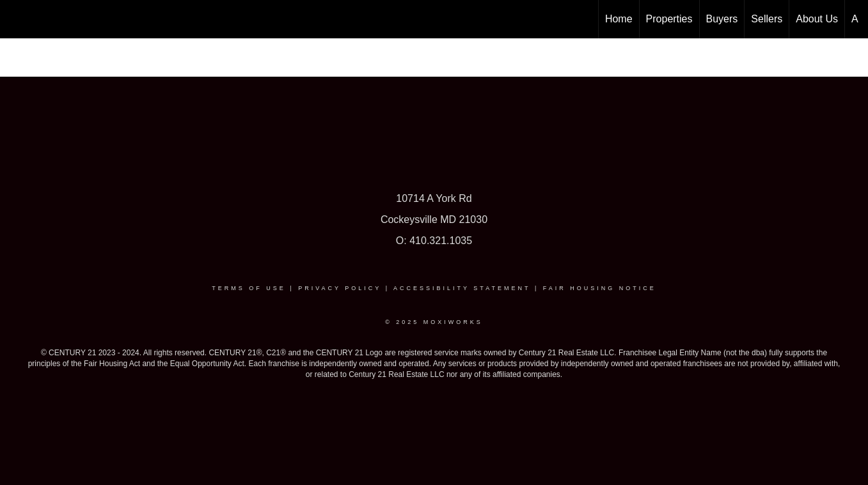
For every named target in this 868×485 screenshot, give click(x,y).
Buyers (722, 19)
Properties (669, 19)
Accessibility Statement (462, 288)
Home (619, 19)
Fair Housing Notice (600, 288)
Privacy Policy (340, 288)
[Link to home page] (16, 19)
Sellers (767, 19)
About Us (817, 19)
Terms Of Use (249, 288)
